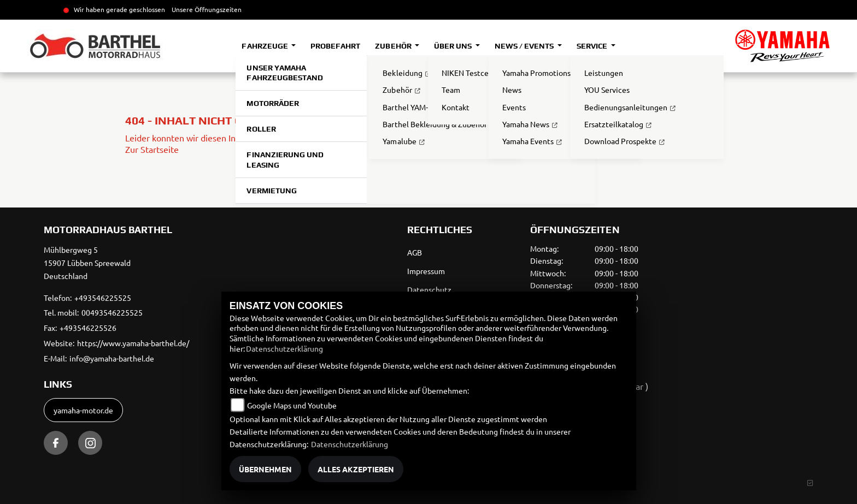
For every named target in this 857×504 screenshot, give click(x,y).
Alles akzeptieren (356, 469)
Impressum (426, 271)
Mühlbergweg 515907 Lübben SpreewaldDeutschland (87, 263)
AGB (415, 252)
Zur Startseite (152, 149)
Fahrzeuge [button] (265, 46)
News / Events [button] (525, 46)
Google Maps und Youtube (292, 405)
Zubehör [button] (394, 46)
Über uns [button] (454, 46)
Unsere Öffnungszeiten (207, 9)
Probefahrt (335, 46)
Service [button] (593, 46)
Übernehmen (265, 469)
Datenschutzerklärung (284, 348)
